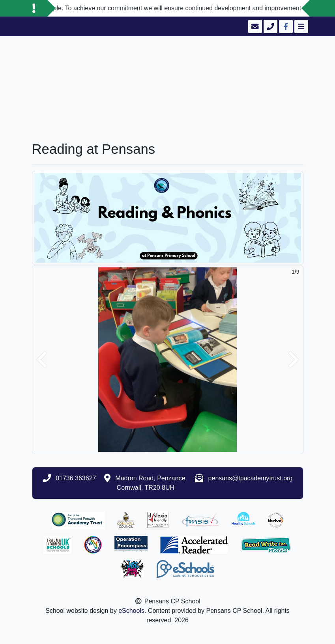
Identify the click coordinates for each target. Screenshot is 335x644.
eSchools (131, 611)
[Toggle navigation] (300, 26)
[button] (42, 360)
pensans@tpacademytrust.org (251, 478)
